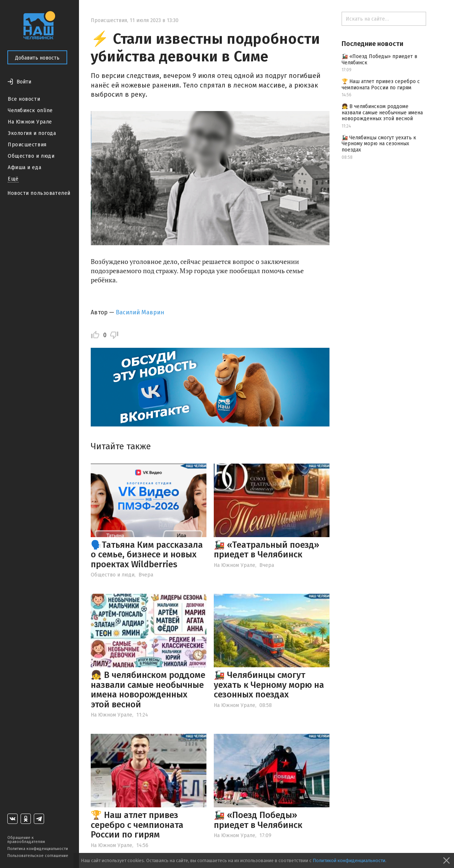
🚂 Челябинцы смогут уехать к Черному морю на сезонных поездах (269, 685)
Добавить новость (37, 58)
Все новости (24, 99)
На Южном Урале (30, 122)
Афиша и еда (24, 167)
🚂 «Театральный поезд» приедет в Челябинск (266, 550)
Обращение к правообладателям (26, 840)
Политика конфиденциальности (38, 849)
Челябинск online (30, 110)
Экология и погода (32, 133)
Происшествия (27, 145)
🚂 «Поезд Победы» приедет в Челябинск (258, 820)
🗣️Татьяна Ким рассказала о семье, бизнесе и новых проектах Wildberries (147, 555)
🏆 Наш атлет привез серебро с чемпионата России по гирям (137, 825)
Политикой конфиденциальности (349, 860)
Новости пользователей (39, 193)
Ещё (13, 179)
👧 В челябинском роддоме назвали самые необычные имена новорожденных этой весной (148, 690)
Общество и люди (31, 156)
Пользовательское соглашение (38, 856)
